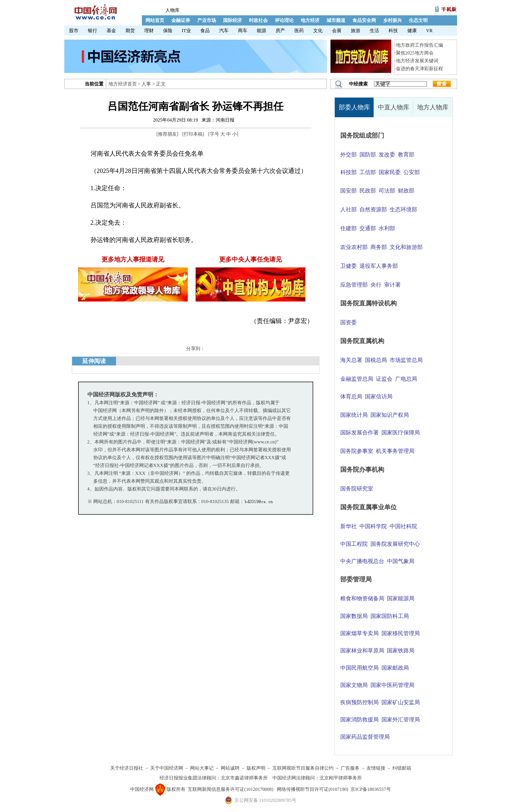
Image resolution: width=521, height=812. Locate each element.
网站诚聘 (230, 768)
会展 (337, 31)
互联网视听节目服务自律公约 (303, 768)
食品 (205, 31)
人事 (146, 84)
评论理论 (284, 20)
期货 (130, 31)
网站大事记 (202, 768)
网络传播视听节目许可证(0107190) (312, 789)
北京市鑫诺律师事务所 (244, 778)
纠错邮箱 (402, 768)
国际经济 (232, 20)
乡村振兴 (392, 20)
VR (429, 31)
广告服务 (350, 768)
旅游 (356, 31)
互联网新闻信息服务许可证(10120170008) (231, 789)
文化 (318, 31)
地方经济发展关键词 (417, 61)
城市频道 (336, 20)
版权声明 (256, 768)
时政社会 (258, 20)
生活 (374, 31)
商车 (243, 31)
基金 (111, 31)
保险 (168, 31)
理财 (149, 31)
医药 (299, 31)
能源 (261, 31)
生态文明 (418, 20)
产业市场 (207, 20)
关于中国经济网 (167, 768)
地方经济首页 (123, 84)
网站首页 (155, 20)
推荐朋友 (167, 134)
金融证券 (181, 20)
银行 (93, 31)
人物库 (172, 10)
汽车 (224, 31)
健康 (412, 31)
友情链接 (376, 768)
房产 (280, 31)
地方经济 (310, 20)
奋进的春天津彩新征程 (419, 69)
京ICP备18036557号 (371, 789)
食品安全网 (364, 20)
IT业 (186, 31)
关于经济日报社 (127, 768)
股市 (74, 31)
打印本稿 (193, 134)
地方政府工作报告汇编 (419, 45)
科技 (393, 31)
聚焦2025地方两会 (415, 53)
